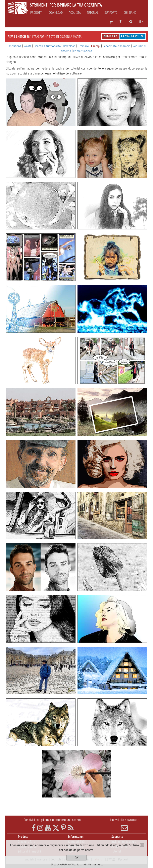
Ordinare (110, 36)
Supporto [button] (111, 13)
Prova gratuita (132, 36)
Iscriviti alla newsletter (124, 825)
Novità (27, 46)
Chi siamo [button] (130, 13)
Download (56, 13)
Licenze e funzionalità (47, 46)
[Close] (142, 845)
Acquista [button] (75, 13)
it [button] (141, 22)
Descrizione (14, 46)
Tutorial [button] (93, 13)
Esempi (96, 46)
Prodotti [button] (36, 13)
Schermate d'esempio (117, 46)
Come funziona (83, 51)
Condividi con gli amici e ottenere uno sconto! (53, 820)
